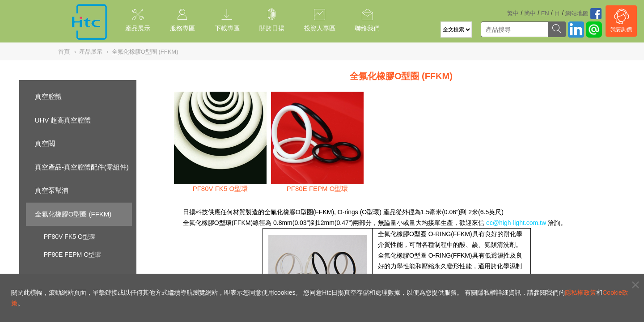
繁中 (513, 13)
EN (545, 13)
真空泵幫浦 (52, 190)
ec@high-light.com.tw (516, 223)
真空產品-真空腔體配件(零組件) (82, 167)
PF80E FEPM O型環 (72, 254)
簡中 (530, 13)
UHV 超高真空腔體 (63, 120)
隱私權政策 (580, 292)
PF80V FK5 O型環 (70, 237)
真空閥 (45, 143)
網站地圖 (577, 13)
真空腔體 (48, 96)
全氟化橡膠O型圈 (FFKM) (73, 214)
